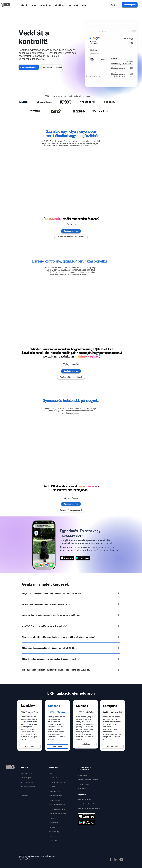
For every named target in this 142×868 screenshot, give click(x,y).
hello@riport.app (24, 860)
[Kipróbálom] (30, 746)
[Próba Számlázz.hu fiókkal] (51, 67)
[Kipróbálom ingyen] (71, 231)
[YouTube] (121, 859)
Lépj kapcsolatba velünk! (113, 712)
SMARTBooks (54, 823)
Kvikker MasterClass (85, 799)
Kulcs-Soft (53, 818)
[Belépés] (114, 5)
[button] (23, 5)
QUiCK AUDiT (53, 841)
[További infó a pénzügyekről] (71, 510)
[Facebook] (111, 859)
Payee (51, 836)
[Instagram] (105, 859)
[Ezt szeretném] (113, 746)
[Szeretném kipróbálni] (29, 67)
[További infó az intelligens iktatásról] (71, 237)
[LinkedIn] (116, 859)
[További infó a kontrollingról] (71, 377)
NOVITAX (52, 827)
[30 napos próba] (130, 5)
